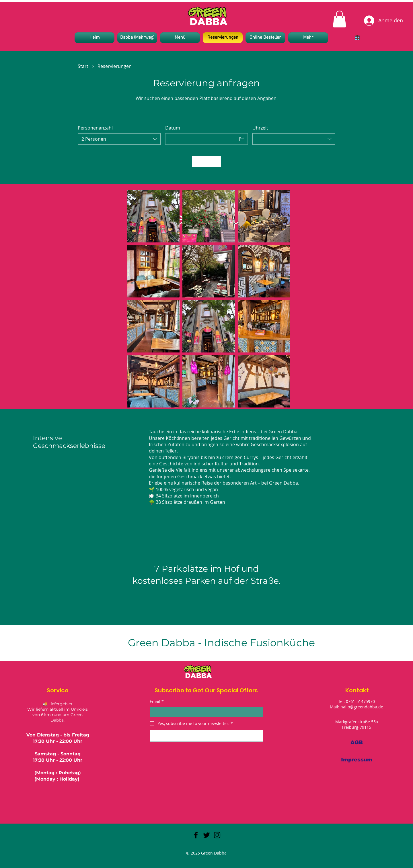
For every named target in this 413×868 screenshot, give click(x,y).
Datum (173, 128)
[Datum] (201, 139)
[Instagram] (217, 835)
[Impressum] (356, 760)
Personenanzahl (95, 128)
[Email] (205, 712)
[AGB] (356, 742)
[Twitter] (206, 835)
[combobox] (119, 139)
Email (157, 702)
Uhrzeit (260, 128)
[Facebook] (196, 835)
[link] (339, 19)
